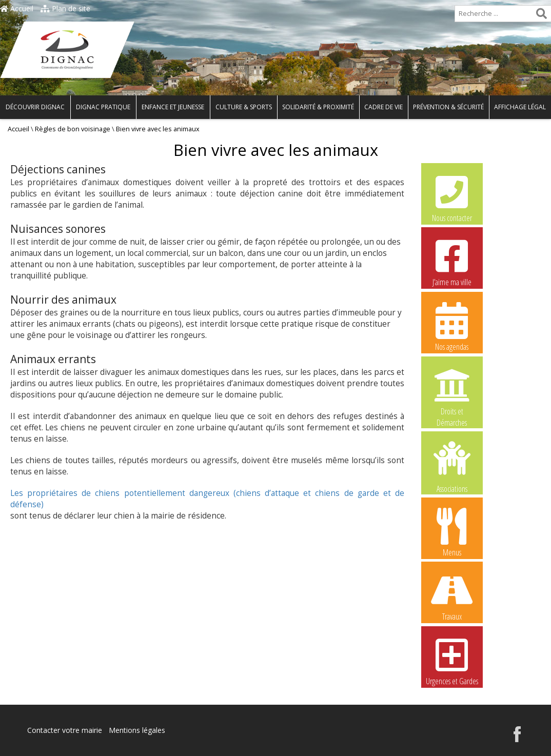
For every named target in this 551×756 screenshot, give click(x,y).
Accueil (17, 8)
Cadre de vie (383, 107)
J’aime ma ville (452, 262)
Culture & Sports (244, 107)
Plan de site (65, 8)
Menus (452, 532)
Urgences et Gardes (452, 661)
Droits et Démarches (452, 391)
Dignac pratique (103, 107)
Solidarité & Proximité (318, 107)
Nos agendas (452, 326)
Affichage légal (520, 107)
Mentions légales (137, 730)
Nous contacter (452, 197)
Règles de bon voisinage (73, 129)
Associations (452, 466)
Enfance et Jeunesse (173, 107)
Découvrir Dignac (35, 107)
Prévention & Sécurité (448, 107)
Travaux (452, 596)
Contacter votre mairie (65, 730)
